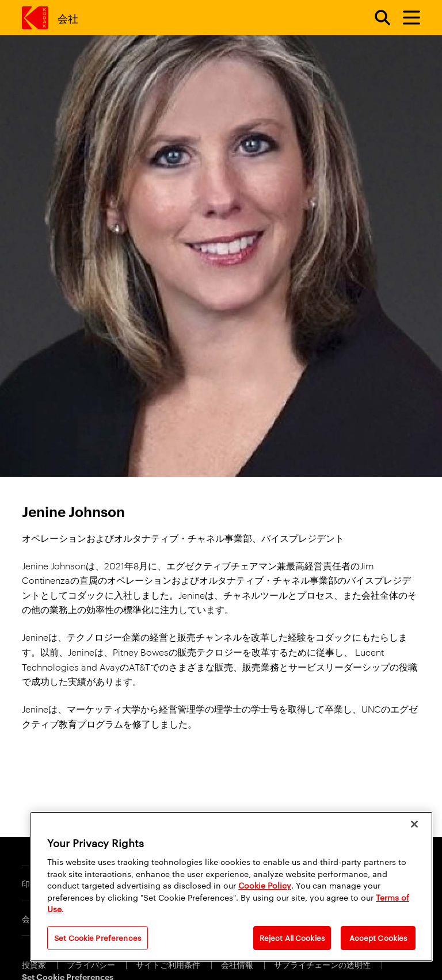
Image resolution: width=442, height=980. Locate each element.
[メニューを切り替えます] (406, 18)
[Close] (414, 824)
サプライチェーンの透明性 (323, 964)
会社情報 (238, 964)
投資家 (35, 964)
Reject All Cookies (292, 937)
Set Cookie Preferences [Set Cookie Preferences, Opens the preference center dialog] (98, 937)
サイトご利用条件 (169, 964)
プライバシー (92, 964)
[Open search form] (376, 18)
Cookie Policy (265, 885)
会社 (68, 18)
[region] (231, 887)
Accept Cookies (378, 937)
